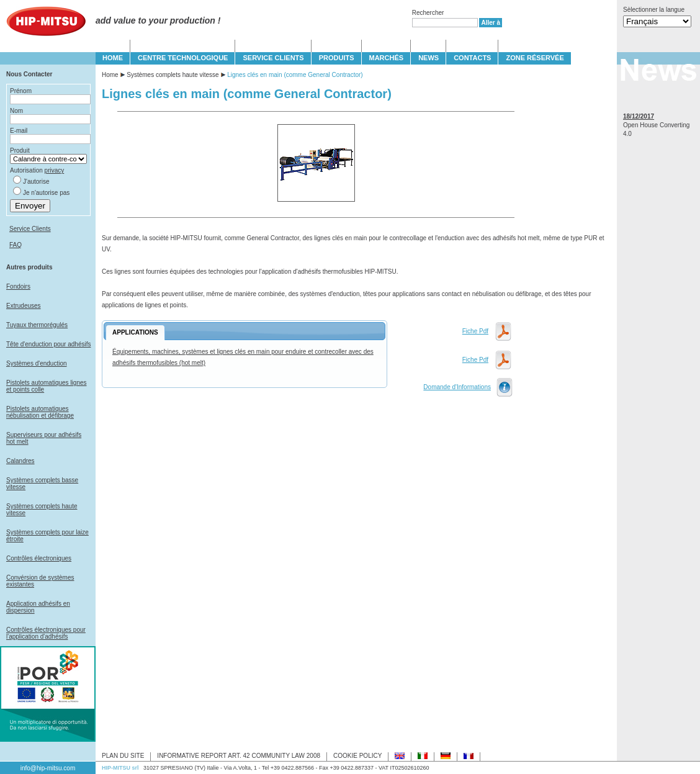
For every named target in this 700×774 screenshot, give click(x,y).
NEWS (429, 58)
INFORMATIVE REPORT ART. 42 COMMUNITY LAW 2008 (239, 756)
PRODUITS (337, 58)
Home (110, 75)
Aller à (491, 23)
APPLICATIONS (135, 332)
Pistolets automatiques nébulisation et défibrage (40, 412)
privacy (55, 170)
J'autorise (36, 182)
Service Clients (30, 229)
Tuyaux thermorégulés (37, 325)
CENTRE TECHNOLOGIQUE (183, 58)
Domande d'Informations (457, 387)
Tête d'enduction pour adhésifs (48, 344)
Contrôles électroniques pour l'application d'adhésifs (46, 633)
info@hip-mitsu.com (48, 768)
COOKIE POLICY (357, 756)
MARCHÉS (387, 58)
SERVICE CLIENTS (273, 58)
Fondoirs (18, 286)
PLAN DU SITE (123, 756)
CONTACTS (472, 58)
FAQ (16, 245)
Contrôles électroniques (39, 558)
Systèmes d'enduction (37, 363)
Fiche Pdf (475, 331)
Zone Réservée (535, 58)
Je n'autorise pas (46, 193)
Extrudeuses (24, 306)
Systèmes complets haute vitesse (173, 75)
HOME (113, 58)
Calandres (20, 461)
